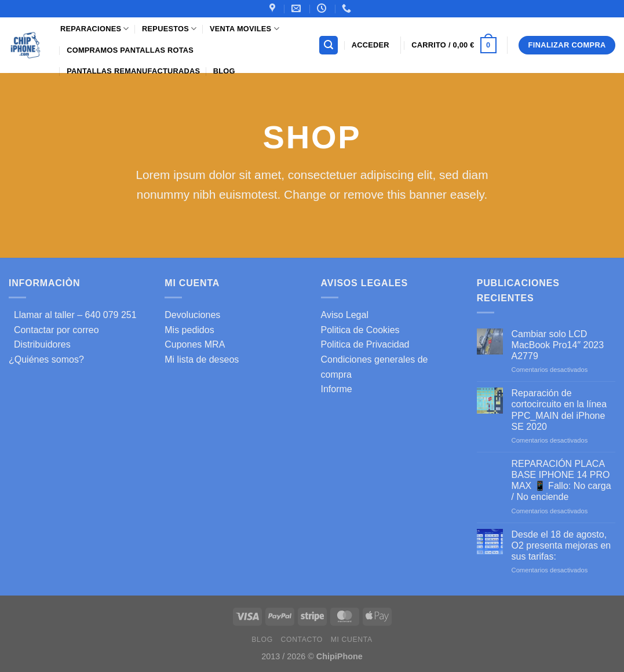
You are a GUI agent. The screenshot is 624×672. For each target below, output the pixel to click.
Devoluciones (192, 315)
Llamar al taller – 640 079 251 (73, 315)
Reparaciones (95, 29)
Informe (337, 389)
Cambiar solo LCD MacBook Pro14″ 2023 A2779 (558, 345)
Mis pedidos (189, 330)
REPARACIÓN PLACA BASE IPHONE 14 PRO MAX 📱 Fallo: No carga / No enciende (561, 481)
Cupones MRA (195, 344)
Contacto (302, 640)
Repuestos (169, 29)
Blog (224, 71)
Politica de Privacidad (365, 344)
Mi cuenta (352, 640)
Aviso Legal (345, 315)
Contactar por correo (54, 330)
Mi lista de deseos (202, 359)
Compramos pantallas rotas (130, 50)
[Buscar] (329, 45)
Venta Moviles (245, 29)
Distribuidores (40, 344)
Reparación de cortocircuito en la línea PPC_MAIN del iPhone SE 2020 (559, 410)
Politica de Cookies (360, 330)
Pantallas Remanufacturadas (133, 71)
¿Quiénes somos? (46, 359)
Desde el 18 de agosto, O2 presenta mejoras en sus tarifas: (561, 545)
